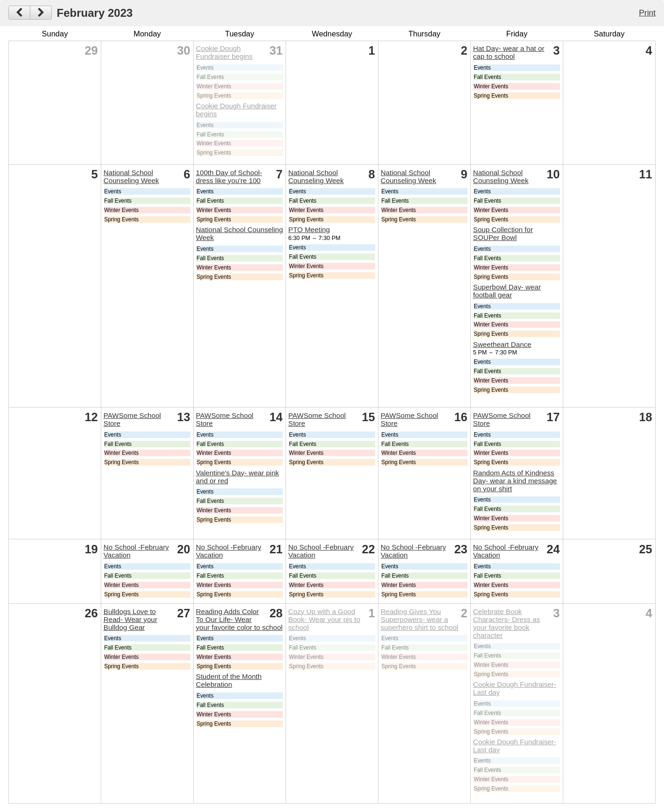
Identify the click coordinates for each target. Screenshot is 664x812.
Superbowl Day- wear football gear (507, 291)
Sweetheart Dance (502, 344)
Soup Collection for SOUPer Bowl (503, 233)
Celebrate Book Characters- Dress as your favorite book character (507, 623)
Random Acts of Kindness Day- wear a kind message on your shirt (515, 481)
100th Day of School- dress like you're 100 (229, 177)
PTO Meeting (309, 229)
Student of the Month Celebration (229, 680)
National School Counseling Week (131, 177)
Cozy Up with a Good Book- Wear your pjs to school (324, 619)
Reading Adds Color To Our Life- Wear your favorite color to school (239, 619)
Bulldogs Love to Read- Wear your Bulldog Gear (130, 619)
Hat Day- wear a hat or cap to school (509, 52)
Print (647, 13)
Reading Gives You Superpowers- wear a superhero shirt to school (419, 619)
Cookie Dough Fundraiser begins (224, 52)
